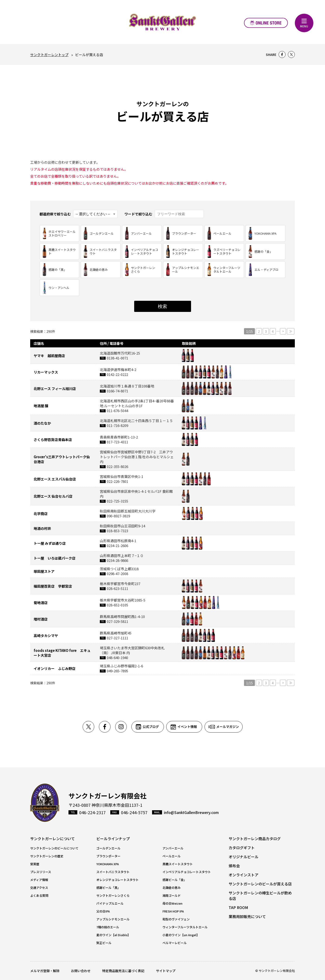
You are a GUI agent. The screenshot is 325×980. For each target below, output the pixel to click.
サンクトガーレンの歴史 (47, 856)
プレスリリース (41, 872)
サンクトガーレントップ (49, 55)
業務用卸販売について (247, 916)
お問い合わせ (81, 971)
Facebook (282, 54)
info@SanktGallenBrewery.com (191, 812)
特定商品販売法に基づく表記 (123, 971)
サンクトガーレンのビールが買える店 (260, 884)
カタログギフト (242, 848)
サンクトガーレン (45, 803)
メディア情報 (39, 880)
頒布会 (234, 866)
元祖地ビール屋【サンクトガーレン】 (162, 22)
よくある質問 (39, 895)
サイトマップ (166, 971)
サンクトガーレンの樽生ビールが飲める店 (260, 896)
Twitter (291, 54)
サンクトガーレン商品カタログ (255, 839)
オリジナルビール (244, 857)
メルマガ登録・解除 (45, 971)
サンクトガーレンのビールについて (54, 848)
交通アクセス (39, 888)
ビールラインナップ (113, 839)
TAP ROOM (238, 907)
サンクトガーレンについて (52, 839)
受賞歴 (35, 864)
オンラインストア (266, 23)
